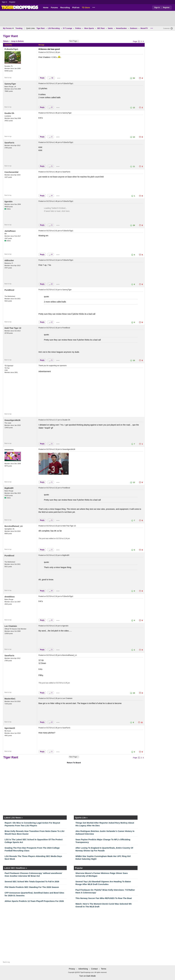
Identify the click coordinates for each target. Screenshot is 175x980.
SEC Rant (101, 28)
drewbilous (10, 597)
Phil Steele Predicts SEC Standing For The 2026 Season (32, 887)
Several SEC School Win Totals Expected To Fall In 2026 (32, 881)
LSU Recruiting (54, 28)
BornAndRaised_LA (14, 526)
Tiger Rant (41, 28)
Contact (94, 969)
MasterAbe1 (10, 699)
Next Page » (74, 41)
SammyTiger (10, 84)
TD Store (86, 8)
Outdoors (134, 28)
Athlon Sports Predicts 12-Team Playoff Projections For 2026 (34, 901)
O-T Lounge (67, 28)
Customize (166, 28)
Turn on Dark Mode (87, 976)
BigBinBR (9, 488)
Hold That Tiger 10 (13, 328)
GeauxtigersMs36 (12, 420)
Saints (110, 28)
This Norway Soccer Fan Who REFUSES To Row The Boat (104, 898)
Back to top (8, 78)
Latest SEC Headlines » (16, 868)
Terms (103, 969)
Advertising (83, 969)
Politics (78, 28)
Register (12, 2)
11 (51, 78)
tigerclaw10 (10, 728)
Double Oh (9, 113)
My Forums (8, 28)
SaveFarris (9, 143)
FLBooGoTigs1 (11, 49)
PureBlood (9, 290)
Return (6, 41)
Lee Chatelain (11, 626)
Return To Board (74, 763)
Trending (19, 28)
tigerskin (8, 202)
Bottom (21, 41)
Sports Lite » (81, 818)
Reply (42, 78)
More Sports (89, 28)
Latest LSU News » (13, 818)
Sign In (4, 2)
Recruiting (65, 8)
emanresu (9, 450)
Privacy (72, 969)
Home (46, 8)
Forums (54, 8)
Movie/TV (144, 28)
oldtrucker (9, 260)
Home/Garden (121, 28)
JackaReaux (10, 231)
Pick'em (76, 8)
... (94, 7)
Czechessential (11, 172)
